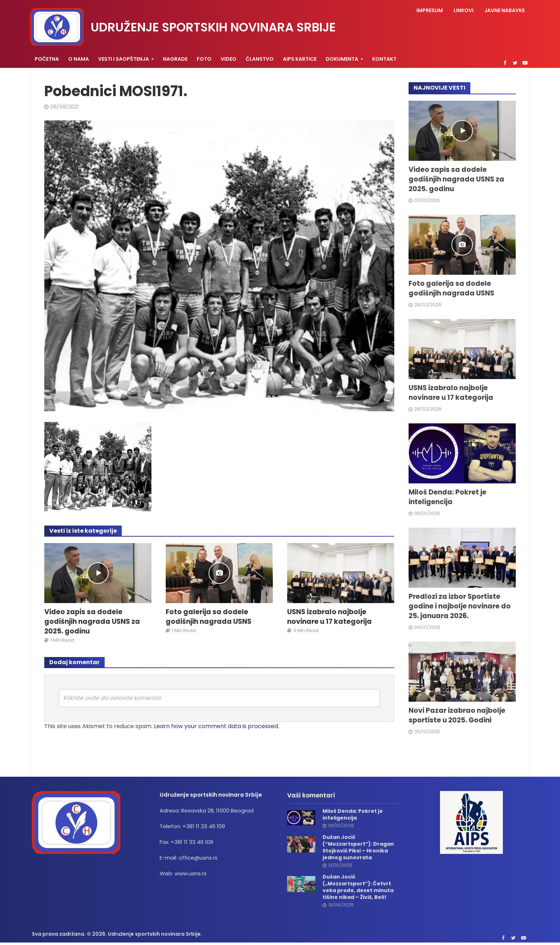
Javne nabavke (504, 10)
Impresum (430, 10)
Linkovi (464, 10)
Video (229, 59)
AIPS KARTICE (300, 59)
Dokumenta (342, 59)
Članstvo (260, 59)
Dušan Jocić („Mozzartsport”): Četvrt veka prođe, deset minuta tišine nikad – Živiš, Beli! (358, 887)
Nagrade (175, 59)
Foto (204, 59)
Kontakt (384, 59)
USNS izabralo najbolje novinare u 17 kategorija (329, 617)
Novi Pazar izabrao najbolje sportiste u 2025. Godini (457, 715)
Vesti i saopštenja (124, 59)
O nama (79, 59)
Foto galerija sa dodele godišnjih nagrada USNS (209, 617)
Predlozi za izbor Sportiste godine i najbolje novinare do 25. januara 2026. (460, 606)
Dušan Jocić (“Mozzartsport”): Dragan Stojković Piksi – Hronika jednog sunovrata (358, 847)
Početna (47, 59)
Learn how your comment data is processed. (216, 726)
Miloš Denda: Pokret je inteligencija (447, 497)
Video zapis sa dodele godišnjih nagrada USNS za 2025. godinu (92, 622)
